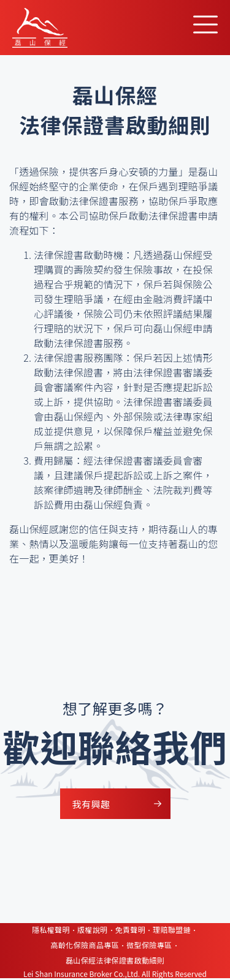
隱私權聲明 (51, 930)
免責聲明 (131, 930)
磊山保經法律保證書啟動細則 (115, 960)
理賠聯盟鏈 (172, 930)
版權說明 (93, 930)
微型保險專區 (149, 945)
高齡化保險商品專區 (85, 945)
